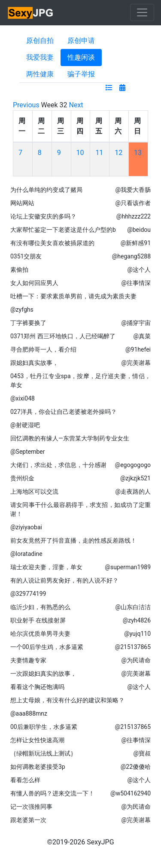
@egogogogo (133, 465)
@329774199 (28, 594)
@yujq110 (137, 634)
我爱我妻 (40, 57)
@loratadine (26, 554)
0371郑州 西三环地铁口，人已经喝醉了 (63, 336)
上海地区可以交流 (34, 492)
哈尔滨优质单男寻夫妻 (40, 634)
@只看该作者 (133, 203)
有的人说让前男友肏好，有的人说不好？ (64, 580)
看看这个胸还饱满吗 (37, 687)
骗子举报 (81, 74)
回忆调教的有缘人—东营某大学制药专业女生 (70, 438)
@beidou (139, 230)
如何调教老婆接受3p (38, 767)
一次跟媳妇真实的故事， (43, 674)
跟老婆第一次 (28, 820)
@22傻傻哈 (136, 767)
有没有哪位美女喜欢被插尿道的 (52, 243)
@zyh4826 (137, 620)
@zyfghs (22, 310)
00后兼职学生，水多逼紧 (44, 727)
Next (76, 105)
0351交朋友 (26, 256)
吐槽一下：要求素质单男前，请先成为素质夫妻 (73, 296)
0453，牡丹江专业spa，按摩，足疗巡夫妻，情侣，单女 (80, 381)
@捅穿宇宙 (136, 323)
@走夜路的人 (133, 492)
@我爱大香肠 (133, 190)
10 (80, 153)
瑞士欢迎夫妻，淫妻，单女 (46, 567)
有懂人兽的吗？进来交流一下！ (52, 793)
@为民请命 (136, 660)
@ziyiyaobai (26, 527)
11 (99, 153)
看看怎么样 (25, 780)
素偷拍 (19, 270)
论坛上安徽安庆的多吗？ (43, 216)
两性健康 (40, 74)
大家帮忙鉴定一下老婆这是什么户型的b (63, 230)
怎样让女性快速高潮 (37, 740)
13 (138, 153)
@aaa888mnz (29, 713)
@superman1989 (128, 567)
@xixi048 (23, 398)
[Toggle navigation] (142, 12)
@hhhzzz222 (134, 216)
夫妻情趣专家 (28, 660)
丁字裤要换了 (28, 323)
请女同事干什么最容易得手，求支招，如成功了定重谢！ (80, 509)
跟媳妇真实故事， (34, 363)
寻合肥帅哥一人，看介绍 (43, 349)
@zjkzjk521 (135, 478)
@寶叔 (142, 753)
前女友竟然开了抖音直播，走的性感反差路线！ (73, 540)
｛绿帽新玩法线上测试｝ (43, 753)
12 (118, 153)
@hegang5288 (131, 256)
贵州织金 (22, 478)
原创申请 (81, 41)
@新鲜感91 (136, 243)
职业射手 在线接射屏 (38, 620)
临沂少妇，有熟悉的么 (40, 607)
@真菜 (142, 336)
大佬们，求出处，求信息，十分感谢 (58, 465)
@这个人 (139, 270)
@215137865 (133, 647)
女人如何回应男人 (34, 283)
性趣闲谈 (81, 57)
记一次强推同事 (31, 807)
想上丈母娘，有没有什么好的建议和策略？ (67, 700)
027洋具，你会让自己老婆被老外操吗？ (64, 412)
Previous (26, 105)
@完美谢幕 (136, 363)
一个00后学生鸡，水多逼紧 (47, 647)
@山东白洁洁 (133, 607)
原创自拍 (40, 41)
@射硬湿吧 (25, 425)
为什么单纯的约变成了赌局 (46, 190)
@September (27, 452)
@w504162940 (131, 793)
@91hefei (138, 349)
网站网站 (22, 203)
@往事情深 (136, 283)
